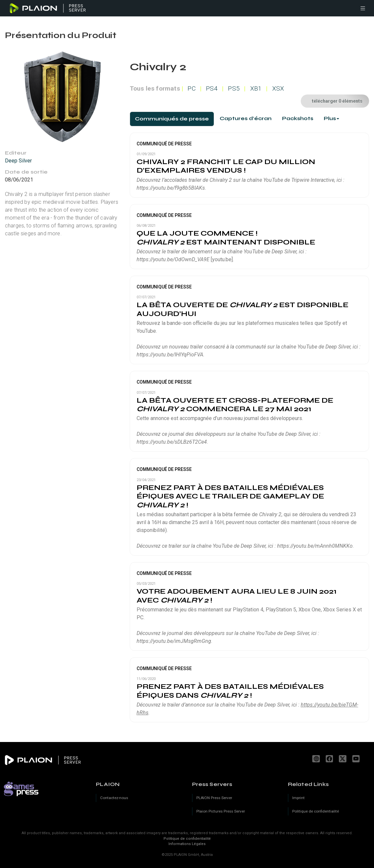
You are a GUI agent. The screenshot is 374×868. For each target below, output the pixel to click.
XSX (278, 88)
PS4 (212, 88)
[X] (343, 759)
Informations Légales (187, 844)
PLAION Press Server (214, 798)
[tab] (172, 119)
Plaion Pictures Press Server (221, 811)
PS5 (234, 88)
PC (191, 88)
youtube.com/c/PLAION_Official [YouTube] (357, 759)
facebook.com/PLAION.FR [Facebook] (330, 759)
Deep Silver (18, 161)
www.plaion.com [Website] (317, 759)
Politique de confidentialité (187, 839)
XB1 (256, 88)
